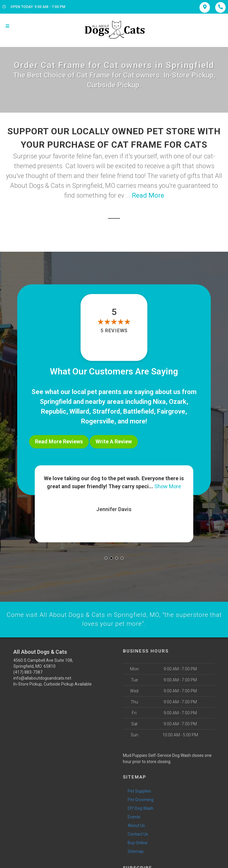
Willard (79, 411)
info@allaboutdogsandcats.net (42, 677)
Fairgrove (171, 411)
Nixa (159, 402)
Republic (54, 411)
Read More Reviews (59, 441)
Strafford (106, 411)
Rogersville (98, 421)
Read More (148, 195)
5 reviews (114, 331)
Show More (168, 484)
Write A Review (114, 441)
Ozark (178, 402)
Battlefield (138, 411)
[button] (106, 556)
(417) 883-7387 (28, 671)
